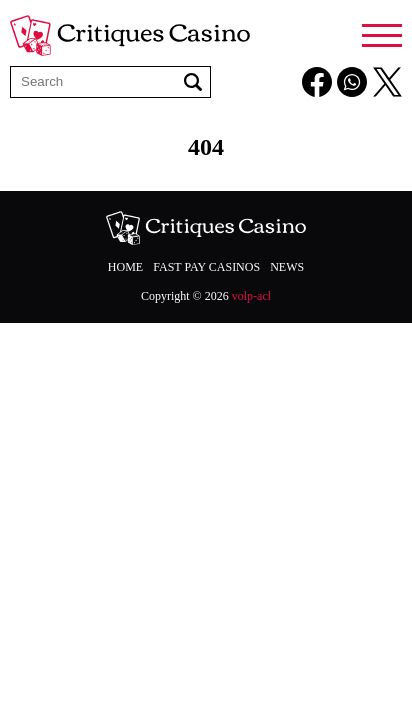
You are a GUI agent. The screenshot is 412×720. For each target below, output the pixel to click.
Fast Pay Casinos (206, 267)
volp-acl (251, 296)
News (287, 267)
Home (125, 267)
